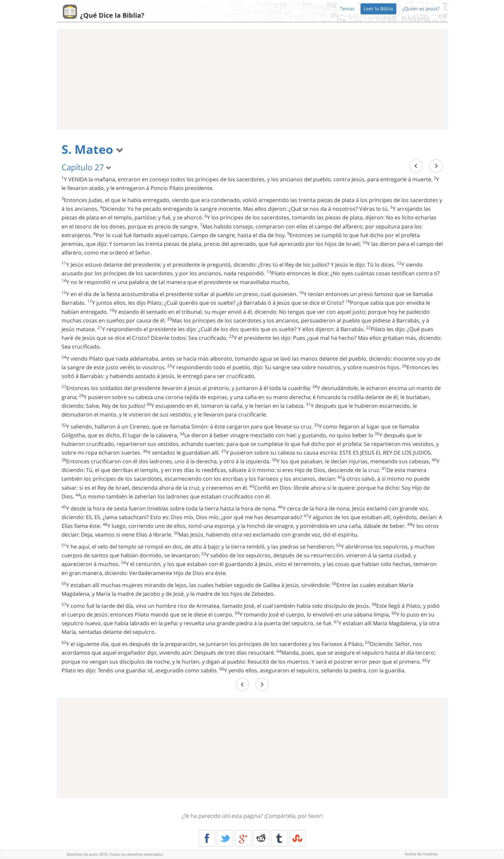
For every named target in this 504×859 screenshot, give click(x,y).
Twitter (225, 838)
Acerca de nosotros (421, 854)
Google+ (243, 838)
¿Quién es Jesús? (421, 9)
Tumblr (279, 838)
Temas (347, 9)
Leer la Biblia (378, 9)
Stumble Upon (297, 838)
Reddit (261, 838)
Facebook (207, 838)
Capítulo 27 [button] (86, 167)
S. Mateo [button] (93, 149)
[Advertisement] (252, 79)
